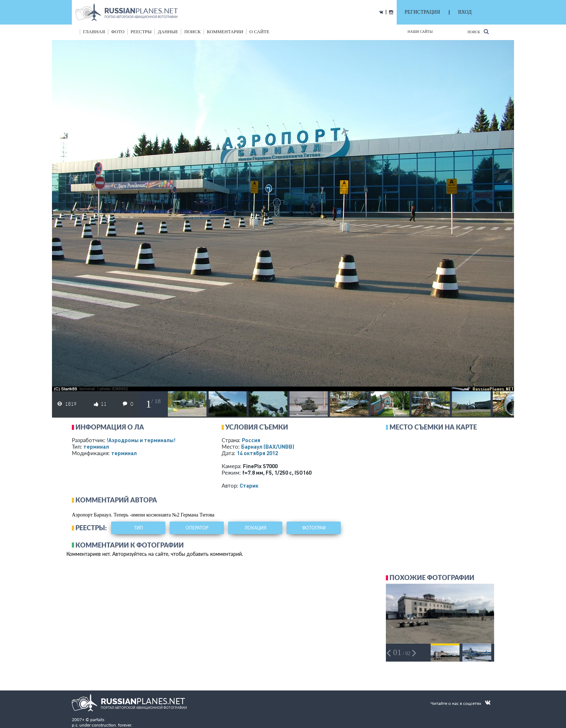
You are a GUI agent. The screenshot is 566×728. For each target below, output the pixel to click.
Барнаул (268, 446)
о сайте (259, 32)
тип (138, 528)
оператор (197, 528)
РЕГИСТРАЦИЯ (422, 12)
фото (118, 32)
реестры (141, 32)
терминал (96, 446)
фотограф (314, 528)
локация (255, 528)
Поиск (478, 32)
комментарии (225, 32)
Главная (94, 32)
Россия (251, 440)
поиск (192, 32)
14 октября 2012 (257, 453)
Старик (249, 485)
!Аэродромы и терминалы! (141, 440)
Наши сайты (420, 32)
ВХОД (465, 12)
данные (168, 32)
